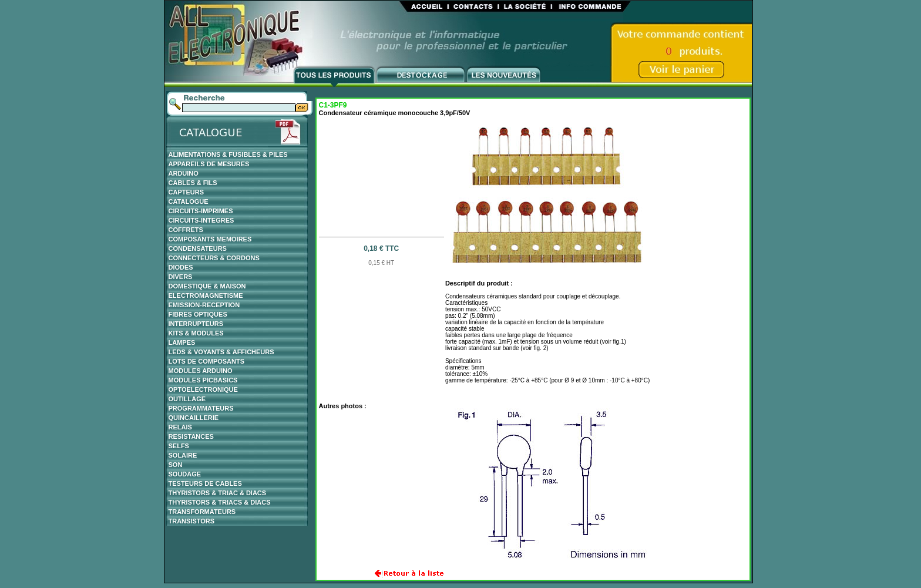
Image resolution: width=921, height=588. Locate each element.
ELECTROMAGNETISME (206, 295)
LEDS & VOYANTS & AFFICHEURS (221, 352)
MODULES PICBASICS (203, 380)
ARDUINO (184, 173)
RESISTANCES (191, 436)
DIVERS (181, 277)
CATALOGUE (189, 201)
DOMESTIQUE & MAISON (207, 286)
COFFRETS (186, 230)
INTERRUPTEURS (196, 324)
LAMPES (182, 342)
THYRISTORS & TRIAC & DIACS (218, 493)
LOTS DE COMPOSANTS (207, 361)
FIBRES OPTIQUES (198, 314)
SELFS (179, 446)
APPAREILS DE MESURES (209, 164)
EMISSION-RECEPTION (204, 305)
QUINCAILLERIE (194, 418)
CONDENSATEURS (198, 248)
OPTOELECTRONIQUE (203, 389)
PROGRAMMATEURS (201, 408)
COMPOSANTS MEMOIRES (210, 239)
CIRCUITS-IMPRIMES (201, 211)
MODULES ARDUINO (201, 371)
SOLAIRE (183, 455)
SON (176, 465)
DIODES (181, 267)
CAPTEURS (186, 192)
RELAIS (180, 427)
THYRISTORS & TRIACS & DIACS (220, 502)
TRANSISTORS (192, 521)
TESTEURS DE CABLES (205, 483)
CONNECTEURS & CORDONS (214, 258)
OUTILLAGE (187, 399)
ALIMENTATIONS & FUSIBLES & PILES (228, 154)
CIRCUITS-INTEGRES (201, 220)
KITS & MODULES (196, 333)
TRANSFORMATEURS (202, 512)
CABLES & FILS (193, 183)
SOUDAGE (185, 474)
